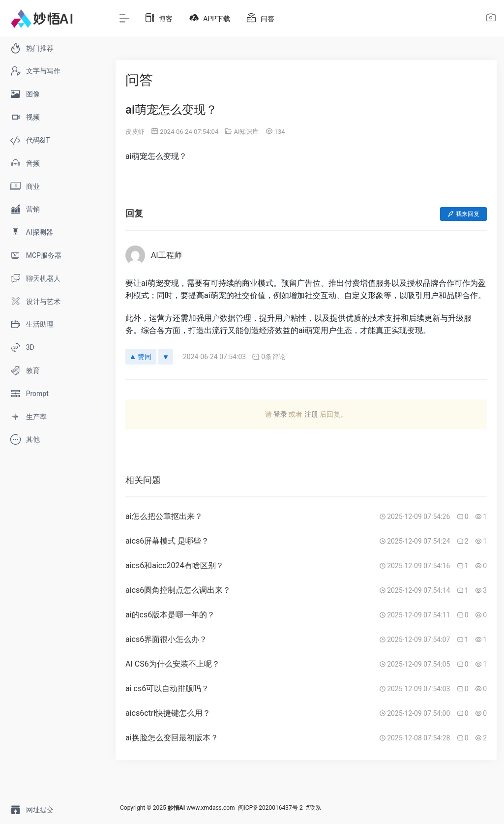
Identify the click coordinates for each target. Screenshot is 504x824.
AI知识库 (246, 132)
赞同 (141, 357)
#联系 (313, 808)
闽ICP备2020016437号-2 (270, 808)
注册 (311, 414)
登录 (280, 414)
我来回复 (463, 214)
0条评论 (269, 357)
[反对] (166, 357)
